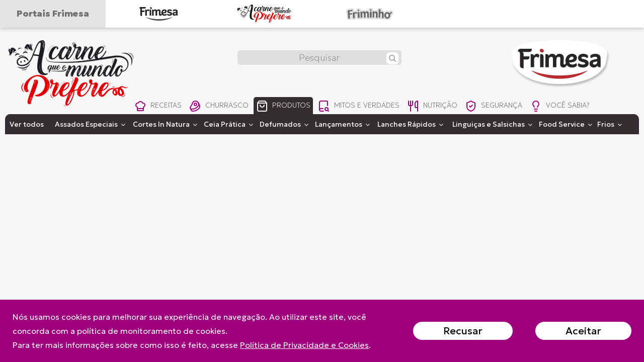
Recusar (463, 331)
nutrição (438, 107)
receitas (158, 107)
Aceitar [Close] (583, 331)
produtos (287, 107)
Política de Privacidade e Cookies (304, 345)
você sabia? (571, 107)
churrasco (220, 107)
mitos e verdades (363, 107)
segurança (503, 107)
